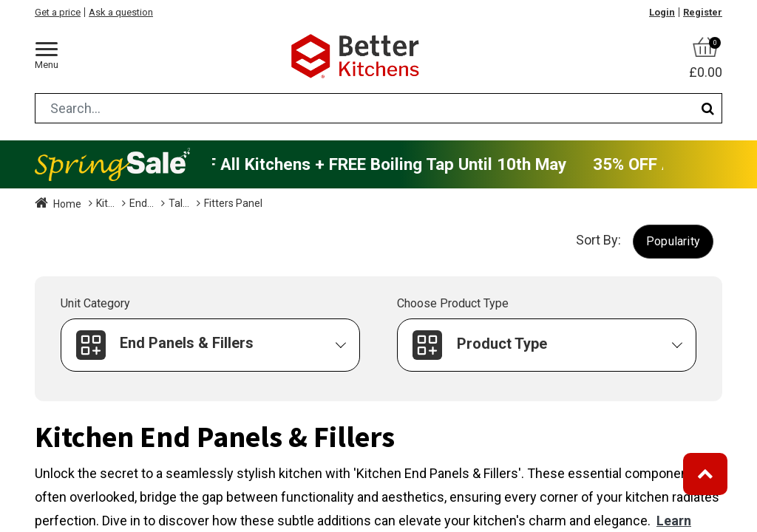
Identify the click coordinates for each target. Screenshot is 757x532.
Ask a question (121, 12)
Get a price (58, 12)
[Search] (708, 108)
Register (703, 12)
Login (662, 12)
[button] (673, 241)
